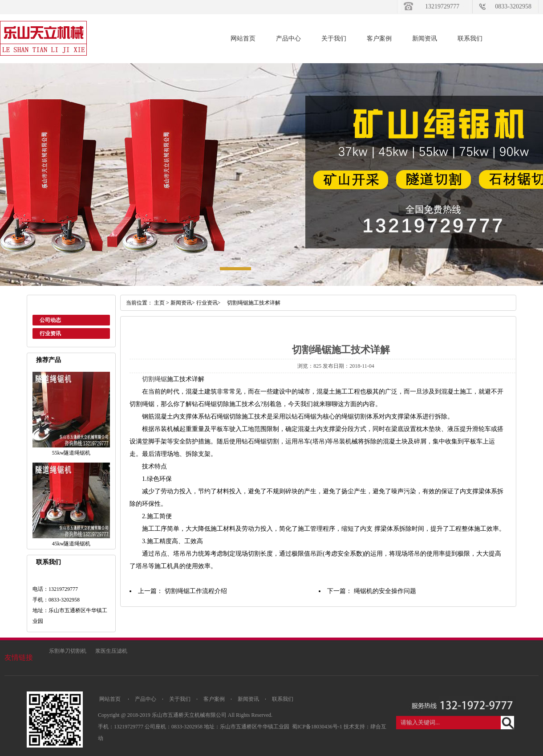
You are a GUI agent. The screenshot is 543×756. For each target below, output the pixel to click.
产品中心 (288, 39)
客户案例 (379, 39)
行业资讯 (50, 333)
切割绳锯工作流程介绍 (196, 591)
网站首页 (243, 39)
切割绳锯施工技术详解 (251, 303)
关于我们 (334, 39)
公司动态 (50, 320)
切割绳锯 (154, 379)
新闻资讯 (425, 39)
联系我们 (470, 39)
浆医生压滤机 (111, 651)
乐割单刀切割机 (68, 651)
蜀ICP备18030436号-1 (318, 727)
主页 (159, 303)
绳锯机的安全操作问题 (385, 591)
